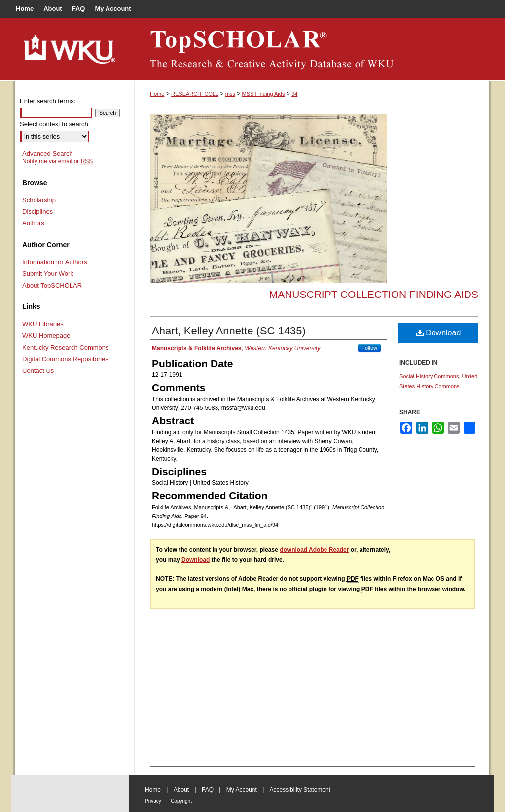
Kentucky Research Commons (66, 348)
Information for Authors (55, 262)
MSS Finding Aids (264, 94)
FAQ (208, 790)
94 (294, 94)
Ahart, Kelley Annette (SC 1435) (229, 331)
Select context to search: (55, 124)
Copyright (181, 801)
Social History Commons (429, 376)
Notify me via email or (57, 161)
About (181, 790)
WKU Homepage (46, 336)
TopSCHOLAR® (312, 49)
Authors (33, 223)
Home (157, 94)
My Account (242, 790)
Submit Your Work (48, 274)
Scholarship (39, 200)
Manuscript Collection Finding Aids (374, 294)
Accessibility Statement (300, 790)
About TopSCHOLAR (52, 285)
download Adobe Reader (314, 550)
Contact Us (38, 371)
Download (439, 333)
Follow (369, 348)
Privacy (153, 801)
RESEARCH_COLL (195, 94)
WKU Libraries (43, 324)
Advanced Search (48, 154)
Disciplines (37, 211)
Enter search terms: (48, 101)
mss (230, 94)
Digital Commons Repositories (65, 359)
